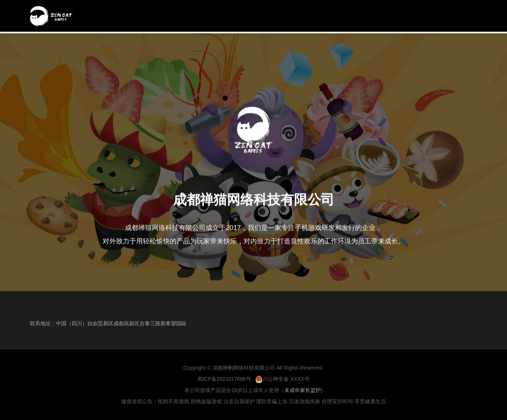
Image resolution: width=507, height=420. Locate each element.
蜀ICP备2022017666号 (224, 379)
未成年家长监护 (303, 390)
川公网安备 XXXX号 (282, 379)
